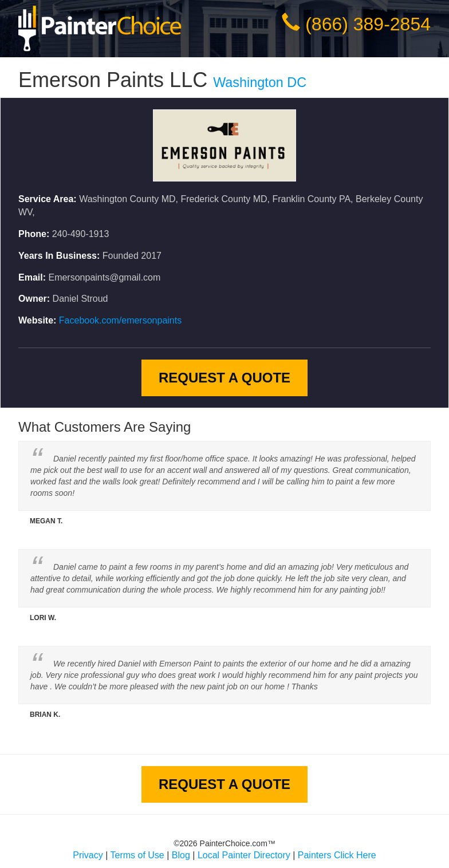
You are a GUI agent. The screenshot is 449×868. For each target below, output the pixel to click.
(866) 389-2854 (368, 24)
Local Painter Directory (244, 855)
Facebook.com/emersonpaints (120, 320)
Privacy (88, 855)
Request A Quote (224, 378)
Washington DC (260, 82)
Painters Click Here (337, 855)
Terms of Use (137, 855)
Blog (181, 855)
